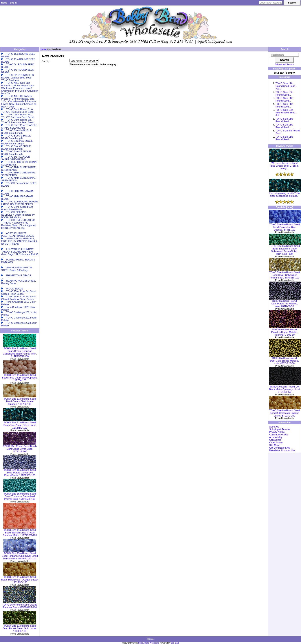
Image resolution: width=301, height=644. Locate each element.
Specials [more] (284, 207)
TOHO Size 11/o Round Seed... (284, 99)
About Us (274, 427)
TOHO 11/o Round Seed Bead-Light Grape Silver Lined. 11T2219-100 (20, 448)
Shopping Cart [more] (284, 69)
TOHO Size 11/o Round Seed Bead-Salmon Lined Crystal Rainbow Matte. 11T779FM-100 (20, 531)
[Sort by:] (84, 61)
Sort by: (46, 61)
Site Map (274, 445)
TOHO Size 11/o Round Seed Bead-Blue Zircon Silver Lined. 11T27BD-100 (20, 424)
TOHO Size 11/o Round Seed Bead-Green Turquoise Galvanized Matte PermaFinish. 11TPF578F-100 (20, 351)
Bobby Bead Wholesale (149, 643)
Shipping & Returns (280, 429)
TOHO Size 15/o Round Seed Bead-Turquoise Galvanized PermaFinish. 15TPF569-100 (20, 495)
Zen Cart (175, 643)
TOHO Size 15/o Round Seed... (284, 93)
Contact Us (275, 440)
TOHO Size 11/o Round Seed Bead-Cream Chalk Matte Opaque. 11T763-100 (20, 400)
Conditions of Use (279, 435)
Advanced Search (284, 64)
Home (4, 3)
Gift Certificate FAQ (280, 448)
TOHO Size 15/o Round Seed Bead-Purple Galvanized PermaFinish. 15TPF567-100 (20, 471)
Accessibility (276, 437)
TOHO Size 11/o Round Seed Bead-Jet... (286, 86)
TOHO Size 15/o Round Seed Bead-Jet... (286, 113)
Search (285, 49)
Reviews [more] (285, 146)
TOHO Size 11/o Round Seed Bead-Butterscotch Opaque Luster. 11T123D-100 (20, 579)
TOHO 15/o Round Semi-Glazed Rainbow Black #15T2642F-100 (20, 605)
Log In (13, 3)
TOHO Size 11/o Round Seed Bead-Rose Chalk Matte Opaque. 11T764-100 (20, 377)
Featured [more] (20, 331)
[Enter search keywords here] (271, 3)
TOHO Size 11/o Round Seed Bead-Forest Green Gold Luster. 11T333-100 (20, 627)
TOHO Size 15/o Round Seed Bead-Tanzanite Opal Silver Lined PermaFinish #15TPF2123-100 (20, 555)
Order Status (276, 442)
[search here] (285, 55)
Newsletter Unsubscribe (282, 450)
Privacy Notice (277, 432)
